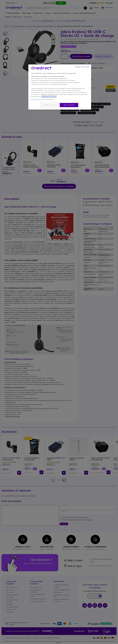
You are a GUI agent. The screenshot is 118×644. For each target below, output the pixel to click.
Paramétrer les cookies (50, 105)
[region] (60, 87)
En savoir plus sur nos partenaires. (42, 99)
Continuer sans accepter (82, 67)
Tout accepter (69, 105)
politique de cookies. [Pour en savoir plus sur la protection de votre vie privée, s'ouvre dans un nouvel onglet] (49, 96)
